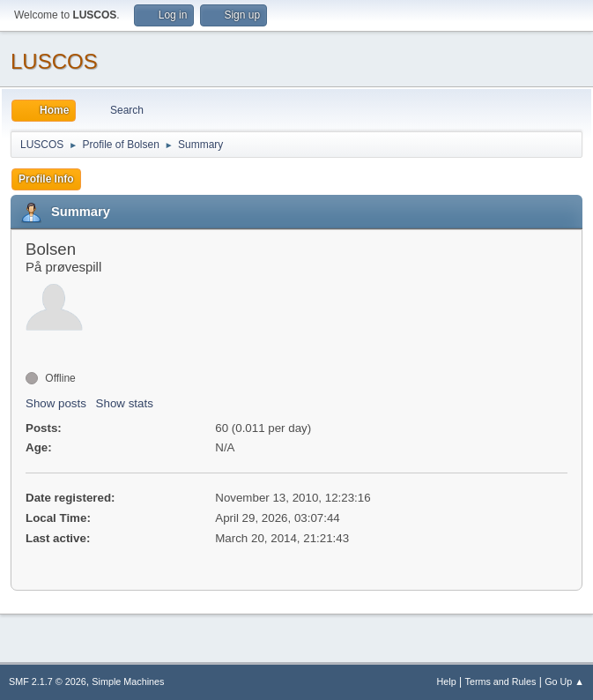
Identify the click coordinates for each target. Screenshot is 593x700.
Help (447, 681)
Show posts (56, 403)
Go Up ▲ (564, 681)
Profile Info (46, 179)
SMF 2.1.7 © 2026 (48, 681)
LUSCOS (54, 61)
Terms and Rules (501, 681)
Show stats (125, 403)
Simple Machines (128, 681)
